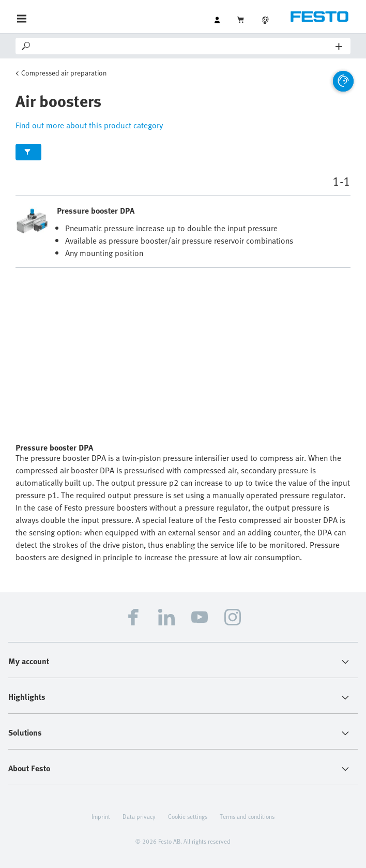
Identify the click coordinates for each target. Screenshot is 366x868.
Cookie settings (188, 816)
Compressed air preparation (64, 73)
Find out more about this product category (89, 125)
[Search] (184, 46)
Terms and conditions (247, 816)
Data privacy (139, 816)
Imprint (101, 816)
